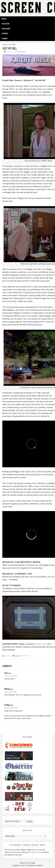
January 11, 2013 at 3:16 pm (11, 676)
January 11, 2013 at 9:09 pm (11, 692)
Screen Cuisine (27, 8)
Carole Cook (41, 644)
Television (5, 24)
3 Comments (8, 656)
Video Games (6, 29)
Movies (4, 19)
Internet (5, 34)
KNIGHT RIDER (9, 45)
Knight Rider (26, 656)
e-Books (5, 39)
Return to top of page (27, 863)
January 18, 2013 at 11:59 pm (11, 708)
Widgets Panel (35, 852)
